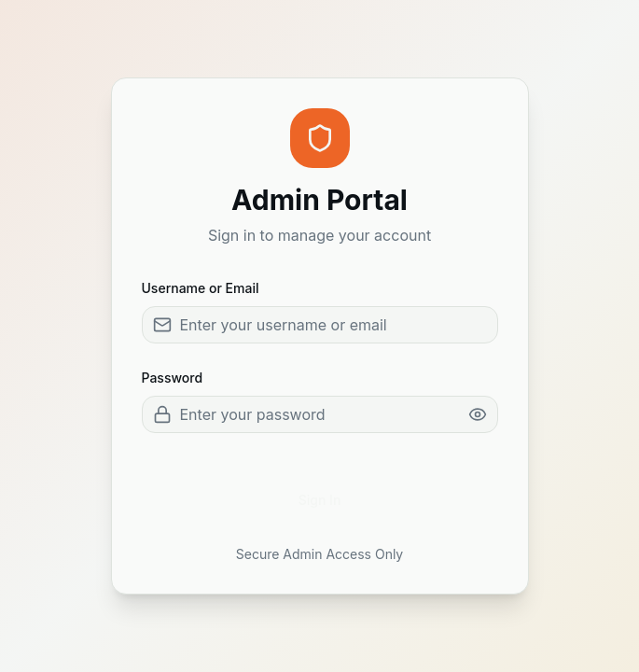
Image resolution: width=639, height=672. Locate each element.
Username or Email (201, 288)
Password (173, 378)
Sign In (320, 500)
